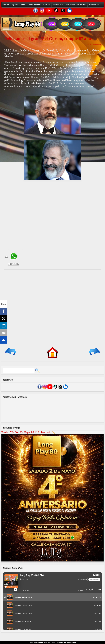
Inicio (6, 5)
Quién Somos (19, 5)
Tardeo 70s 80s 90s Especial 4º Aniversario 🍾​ (28, 432)
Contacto (94, 5)
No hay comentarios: (94, 44)
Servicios (58, 5)
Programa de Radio (76, 5)
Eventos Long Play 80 (39, 5)
